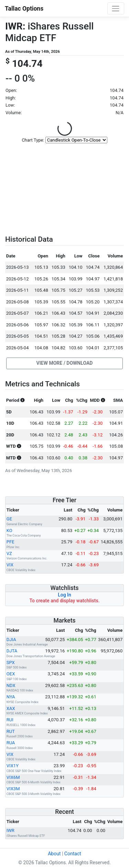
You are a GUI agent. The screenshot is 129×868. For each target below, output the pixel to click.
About (54, 854)
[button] (64, 363)
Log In (64, 595)
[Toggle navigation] (116, 8)
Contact (73, 854)
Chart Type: (33, 140)
